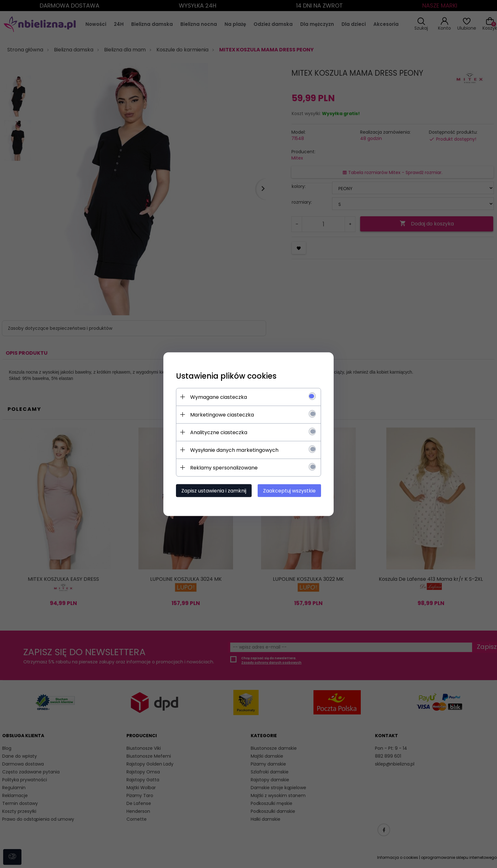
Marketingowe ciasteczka (222, 414)
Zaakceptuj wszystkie (289, 490)
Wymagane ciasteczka (219, 397)
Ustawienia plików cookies (226, 376)
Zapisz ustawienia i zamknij (214, 490)
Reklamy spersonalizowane (224, 467)
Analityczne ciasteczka (219, 432)
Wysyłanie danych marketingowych (234, 450)
